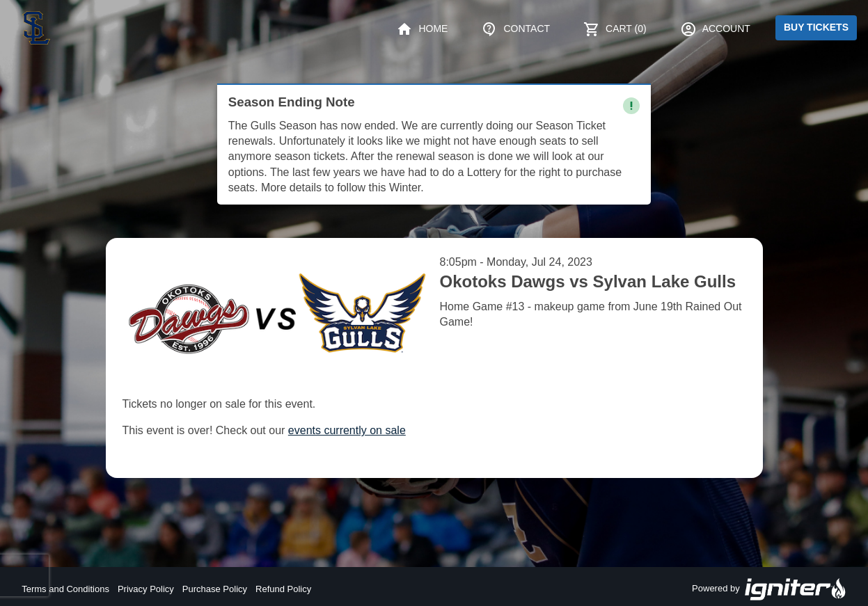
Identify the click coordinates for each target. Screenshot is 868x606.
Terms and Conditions (65, 589)
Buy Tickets (816, 27)
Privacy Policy (146, 589)
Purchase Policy (215, 589)
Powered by (769, 589)
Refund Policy (283, 589)
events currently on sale (347, 430)
